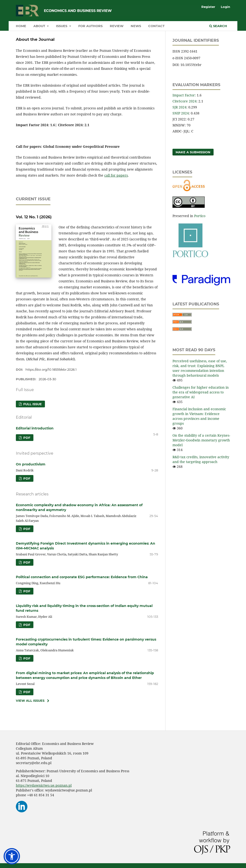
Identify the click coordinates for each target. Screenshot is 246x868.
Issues (62, 26)
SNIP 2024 (181, 113)
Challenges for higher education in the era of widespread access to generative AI (201, 392)
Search (218, 26)
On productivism (31, 464)
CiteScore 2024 (184, 101)
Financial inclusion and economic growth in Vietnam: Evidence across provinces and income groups (199, 416)
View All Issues (30, 701)
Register (208, 7)
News (136, 26)
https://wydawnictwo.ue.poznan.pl (44, 785)
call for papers (116, 175)
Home (21, 26)
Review (117, 26)
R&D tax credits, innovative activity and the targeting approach (201, 459)
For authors (90, 26)
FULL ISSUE (32, 404)
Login (225, 7)
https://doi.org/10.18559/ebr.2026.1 (51, 369)
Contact (156, 26)
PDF (26, 438)
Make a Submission (193, 152)
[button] (12, 856)
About (40, 26)
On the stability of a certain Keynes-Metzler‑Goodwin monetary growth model (201, 440)
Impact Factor (184, 95)
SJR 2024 (179, 107)
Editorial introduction (35, 428)
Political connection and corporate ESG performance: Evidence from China (82, 577)
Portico (200, 216)
